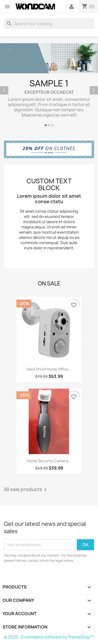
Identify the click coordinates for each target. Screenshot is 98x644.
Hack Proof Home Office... (49, 369)
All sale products (26, 490)
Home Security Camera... (49, 461)
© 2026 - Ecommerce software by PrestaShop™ (49, 637)
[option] (49, 86)
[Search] (49, 24)
